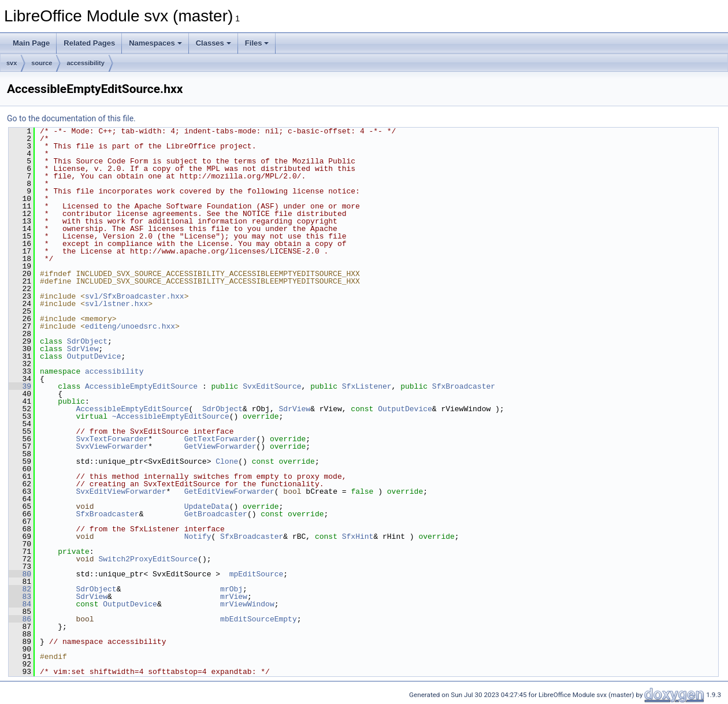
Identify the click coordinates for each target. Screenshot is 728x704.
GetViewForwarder (220, 446)
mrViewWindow (247, 604)
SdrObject (87, 341)
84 (20, 604)
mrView (234, 597)
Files (257, 43)
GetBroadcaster (216, 514)
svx (12, 63)
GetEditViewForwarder (229, 491)
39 (20, 386)
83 (20, 597)
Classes (213, 43)
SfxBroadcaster (464, 386)
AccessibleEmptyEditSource (141, 386)
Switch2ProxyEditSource (148, 559)
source (42, 63)
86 (20, 619)
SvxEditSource (272, 386)
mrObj (231, 589)
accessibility (85, 63)
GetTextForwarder (220, 439)
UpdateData (207, 506)
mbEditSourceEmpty (259, 619)
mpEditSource (257, 574)
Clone (227, 461)
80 (20, 574)
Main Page (31, 43)
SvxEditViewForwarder (121, 491)
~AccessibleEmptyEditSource (171, 416)
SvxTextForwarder (112, 439)
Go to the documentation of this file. (71, 118)
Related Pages (89, 43)
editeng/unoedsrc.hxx (130, 326)
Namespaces (155, 43)
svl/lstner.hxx (116, 304)
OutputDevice (94, 356)
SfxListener (367, 386)
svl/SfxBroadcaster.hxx (135, 296)
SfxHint (358, 537)
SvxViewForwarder (112, 446)
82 (20, 589)
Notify (198, 537)
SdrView (83, 349)
